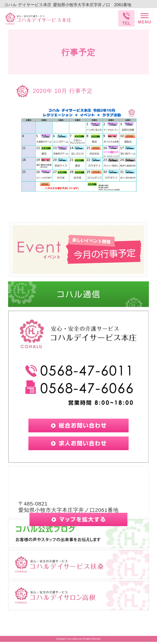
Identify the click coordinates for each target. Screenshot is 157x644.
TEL (126, 23)
